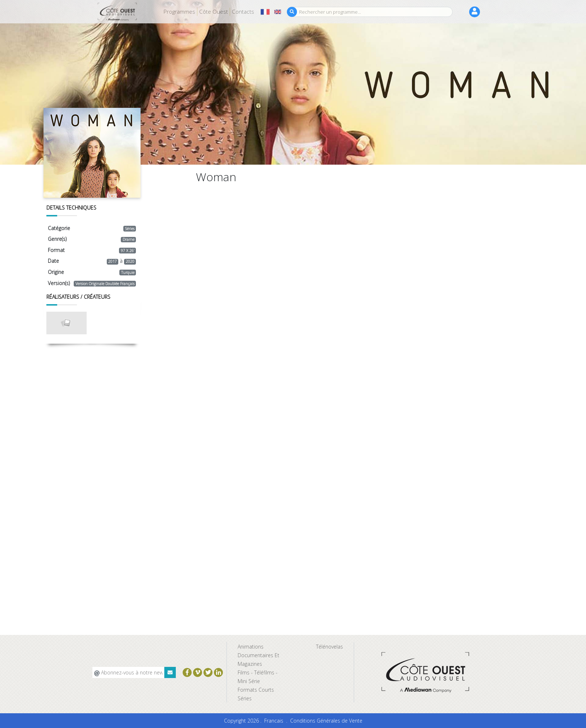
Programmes (179, 12)
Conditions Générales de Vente (326, 721)
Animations (251, 647)
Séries (245, 698)
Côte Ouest (214, 12)
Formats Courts (256, 690)
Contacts (243, 12)
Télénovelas (329, 647)
